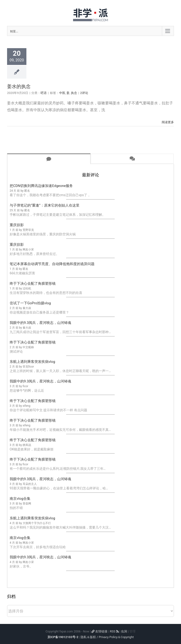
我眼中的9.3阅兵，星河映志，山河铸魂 (40, 323)
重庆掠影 (17, 225)
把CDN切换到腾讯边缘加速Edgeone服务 (41, 186)
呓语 (44, 93)
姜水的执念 (19, 86)
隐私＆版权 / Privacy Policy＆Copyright (107, 637)
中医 (62, 93)
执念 (74, 93)
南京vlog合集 (20, 499)
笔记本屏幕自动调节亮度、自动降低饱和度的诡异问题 (52, 264)
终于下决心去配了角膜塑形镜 (33, 284)
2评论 (84, 93)
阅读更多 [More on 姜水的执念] (168, 122)
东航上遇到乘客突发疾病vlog (32, 362)
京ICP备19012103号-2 (63, 637)
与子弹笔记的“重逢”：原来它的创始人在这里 (45, 205)
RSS (114, 631)
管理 (132, 631)
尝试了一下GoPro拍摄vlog (30, 303)
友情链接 (99, 631)
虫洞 (124, 631)
